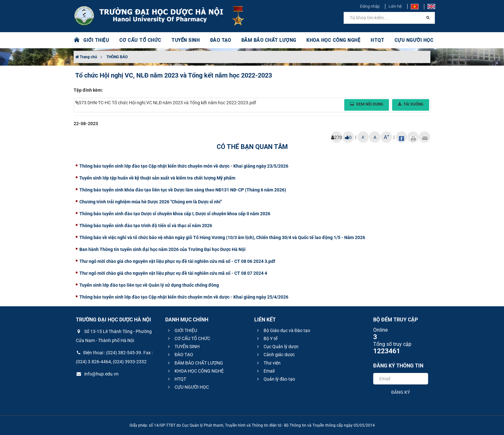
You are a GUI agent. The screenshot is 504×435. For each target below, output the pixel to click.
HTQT (367, 40)
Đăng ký (401, 392)
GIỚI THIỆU (96, 40)
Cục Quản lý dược (277, 347)
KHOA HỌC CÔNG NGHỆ (324, 40)
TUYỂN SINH (181, 40)
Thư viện (268, 363)
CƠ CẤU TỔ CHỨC (138, 40)
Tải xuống (411, 104)
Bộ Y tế (266, 338)
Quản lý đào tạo (275, 379)
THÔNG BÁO (117, 57)
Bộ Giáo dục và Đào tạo (283, 330)
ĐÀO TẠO (216, 40)
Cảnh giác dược (275, 355)
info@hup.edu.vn (97, 374)
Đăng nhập (370, 6)
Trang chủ (86, 57)
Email (265, 371)
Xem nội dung (367, 104)
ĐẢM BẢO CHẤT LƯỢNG (262, 40)
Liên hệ (395, 6)
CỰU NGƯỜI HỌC (403, 40)
